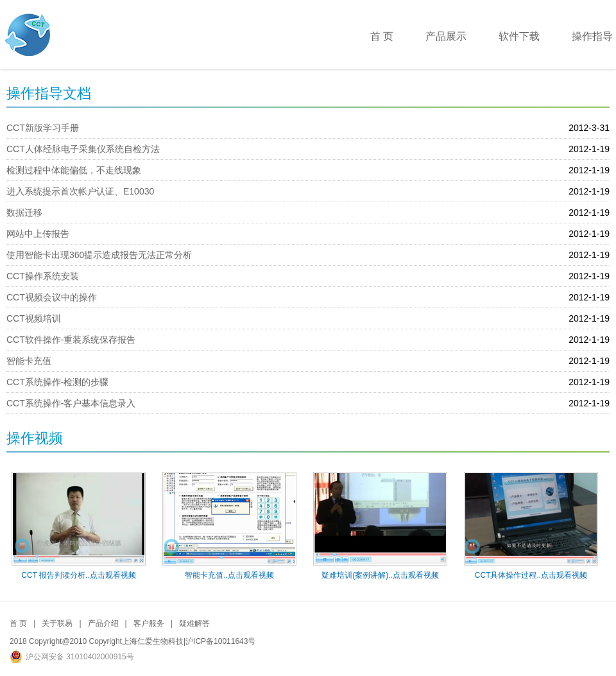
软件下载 (519, 36)
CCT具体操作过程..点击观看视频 (531, 575)
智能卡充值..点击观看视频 (229, 575)
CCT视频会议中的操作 (52, 297)
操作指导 (592, 36)
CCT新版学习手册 (43, 128)
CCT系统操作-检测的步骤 (57, 382)
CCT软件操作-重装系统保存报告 (71, 340)
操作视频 (35, 438)
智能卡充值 (29, 361)
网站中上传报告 (38, 234)
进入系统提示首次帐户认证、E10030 (80, 191)
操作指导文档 (49, 93)
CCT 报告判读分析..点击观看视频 (78, 575)
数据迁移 (24, 212)
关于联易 (57, 623)
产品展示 (446, 36)
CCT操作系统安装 (43, 276)
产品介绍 (103, 623)
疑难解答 (194, 623)
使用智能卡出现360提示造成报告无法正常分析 (99, 255)
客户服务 (149, 623)
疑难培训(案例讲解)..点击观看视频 (380, 575)
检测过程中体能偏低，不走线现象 (74, 170)
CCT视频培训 (34, 318)
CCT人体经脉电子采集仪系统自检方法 (83, 149)
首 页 (382, 36)
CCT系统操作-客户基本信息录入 (71, 403)
